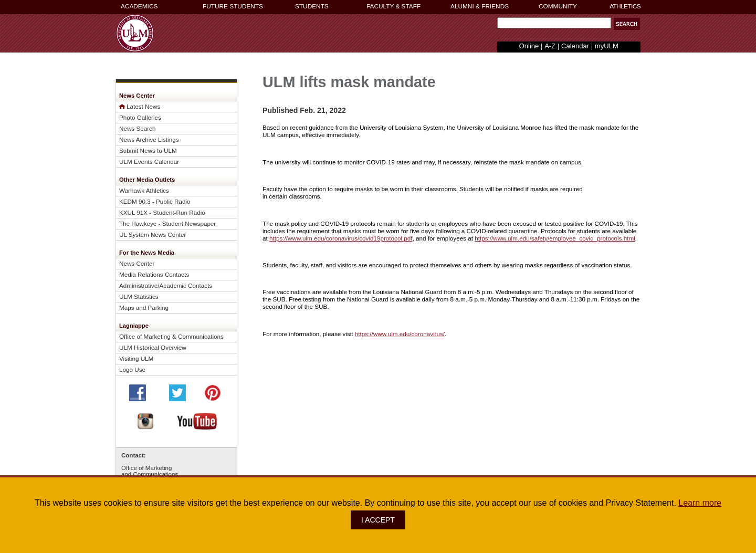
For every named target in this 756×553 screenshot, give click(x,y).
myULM (607, 46)
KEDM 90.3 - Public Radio (155, 201)
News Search (137, 128)
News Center (137, 263)
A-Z (550, 46)
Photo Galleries (140, 117)
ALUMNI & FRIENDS (480, 6)
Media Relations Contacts (154, 274)
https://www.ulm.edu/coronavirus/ (400, 334)
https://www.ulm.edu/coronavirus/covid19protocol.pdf (341, 238)
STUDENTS (312, 6)
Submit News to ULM (148, 150)
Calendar (575, 46)
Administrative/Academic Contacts (166, 285)
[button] (627, 24)
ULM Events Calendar (149, 161)
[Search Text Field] (554, 23)
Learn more (700, 503)
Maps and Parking (144, 307)
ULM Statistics (139, 296)
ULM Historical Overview (153, 347)
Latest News (143, 106)
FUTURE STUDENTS (233, 6)
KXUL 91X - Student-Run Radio (162, 212)
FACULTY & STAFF (393, 6)
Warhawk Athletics (144, 190)
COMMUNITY (558, 6)
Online (529, 46)
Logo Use (132, 369)
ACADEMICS (139, 6)
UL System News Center (153, 234)
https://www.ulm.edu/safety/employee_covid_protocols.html (555, 238)
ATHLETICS (625, 6)
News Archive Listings (149, 139)
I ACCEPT (378, 520)
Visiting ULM (136, 358)
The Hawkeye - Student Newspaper (167, 223)
